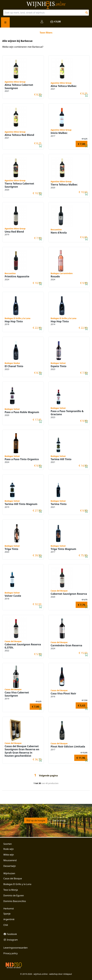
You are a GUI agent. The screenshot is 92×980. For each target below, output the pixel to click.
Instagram (11, 940)
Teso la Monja (11, 890)
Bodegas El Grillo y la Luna (17, 884)
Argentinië (9, 919)
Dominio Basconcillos (15, 901)
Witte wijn (9, 855)
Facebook (10, 934)
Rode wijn (9, 849)
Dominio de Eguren (14, 895)
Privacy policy (10, 953)
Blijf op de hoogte (36, 820)
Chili (6, 925)
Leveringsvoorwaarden (15, 948)
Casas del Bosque (13, 878)
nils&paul (67, 974)
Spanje (7, 914)
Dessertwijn (10, 866)
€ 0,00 (55, 22)
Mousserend (10, 860)
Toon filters (46, 33)
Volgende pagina (48, 776)
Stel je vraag (59, 820)
